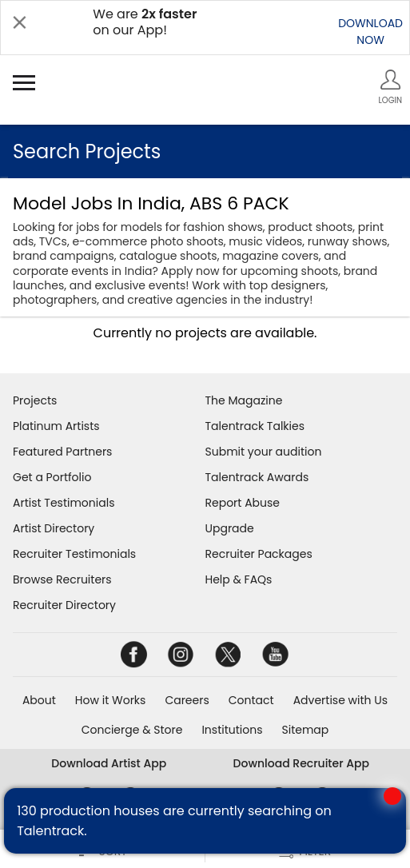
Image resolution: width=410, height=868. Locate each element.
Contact (251, 700)
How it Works (111, 700)
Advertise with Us (340, 700)
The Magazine (244, 400)
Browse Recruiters (62, 579)
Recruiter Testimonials (74, 554)
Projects (35, 400)
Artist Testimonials (64, 503)
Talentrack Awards (257, 477)
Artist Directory (54, 528)
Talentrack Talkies (255, 426)
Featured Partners (62, 452)
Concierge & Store (132, 730)
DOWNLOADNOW (370, 32)
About (39, 700)
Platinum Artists (56, 426)
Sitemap (306, 730)
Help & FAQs (239, 579)
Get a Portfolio (52, 477)
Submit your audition (264, 452)
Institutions (232, 730)
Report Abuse (243, 503)
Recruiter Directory (64, 605)
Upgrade (230, 528)
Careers (187, 700)
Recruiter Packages (259, 554)
